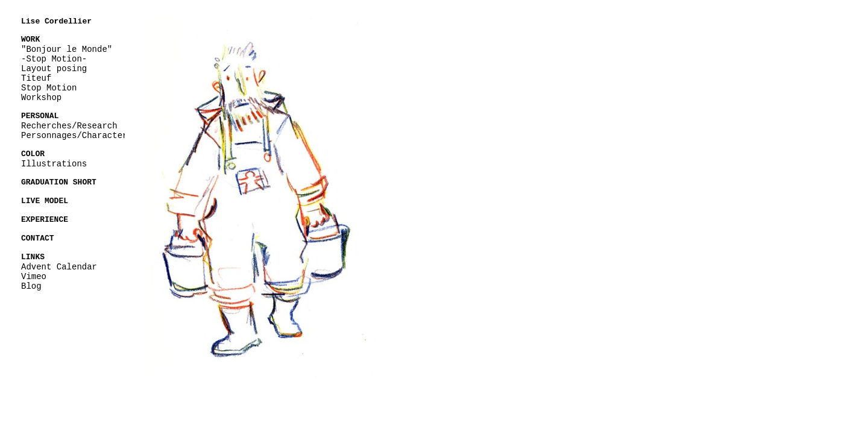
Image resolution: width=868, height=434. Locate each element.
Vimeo (34, 272)
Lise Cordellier (56, 22)
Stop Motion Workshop (49, 92)
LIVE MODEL (45, 198)
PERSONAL (40, 115)
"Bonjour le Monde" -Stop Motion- (67, 53)
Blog (31, 281)
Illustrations (54, 162)
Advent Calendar (59, 262)
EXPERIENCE (45, 216)
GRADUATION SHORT (59, 180)
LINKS (33, 253)
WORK (30, 39)
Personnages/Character (74, 134)
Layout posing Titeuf (54, 73)
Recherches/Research (69, 124)
